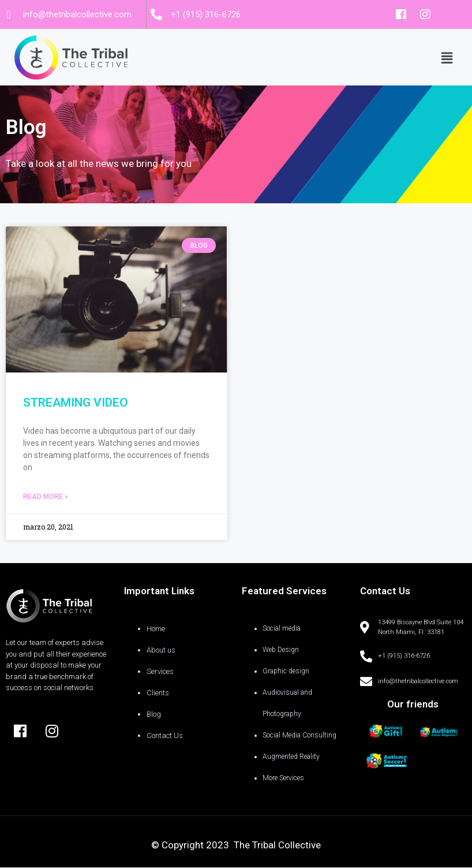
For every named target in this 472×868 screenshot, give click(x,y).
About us (161, 650)
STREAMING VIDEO (76, 403)
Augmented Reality (291, 757)
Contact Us (165, 735)
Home (156, 629)
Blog (154, 714)
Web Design (281, 650)
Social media (282, 628)
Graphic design (286, 671)
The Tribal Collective (277, 845)
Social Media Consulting (299, 735)
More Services (283, 778)
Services (160, 671)
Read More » (46, 497)
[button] (447, 57)
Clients (158, 693)
